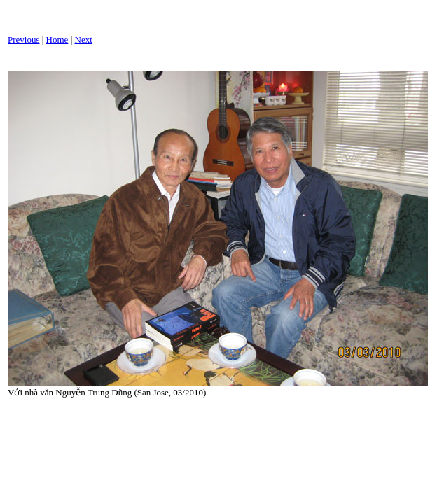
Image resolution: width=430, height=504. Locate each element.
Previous (24, 40)
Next (84, 40)
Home (57, 40)
